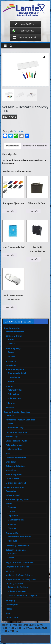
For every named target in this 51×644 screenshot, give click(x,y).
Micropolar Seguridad (16, 483)
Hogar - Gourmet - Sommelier (20, 562)
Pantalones (11, 365)
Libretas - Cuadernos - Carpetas (23, 595)
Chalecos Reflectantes (16, 458)
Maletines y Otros (16, 520)
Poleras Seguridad (14, 445)
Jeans (10, 423)
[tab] (12, 146)
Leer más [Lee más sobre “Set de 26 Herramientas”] (33, 259)
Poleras (9, 386)
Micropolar (11, 361)
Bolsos (9, 504)
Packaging (10, 600)
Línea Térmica (12, 479)
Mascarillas (11, 470)
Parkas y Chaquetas (15, 370)
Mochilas (12, 524)
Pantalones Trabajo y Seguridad (21, 420)
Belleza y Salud (13, 495)
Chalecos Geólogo (14, 449)
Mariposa (12, 553)
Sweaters (10, 407)
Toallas (9, 609)
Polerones (10, 403)
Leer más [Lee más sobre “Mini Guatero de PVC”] (10, 255)
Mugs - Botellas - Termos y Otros (21, 579)
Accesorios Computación (19, 537)
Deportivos (13, 516)
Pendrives (12, 541)
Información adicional (35, 146)
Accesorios (20, 131)
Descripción (12, 146)
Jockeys (11, 356)
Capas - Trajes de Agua (16, 441)
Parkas (11, 381)
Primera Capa (12, 437)
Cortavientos (14, 377)
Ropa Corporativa (12, 328)
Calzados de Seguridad (16, 432)
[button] (44, 57)
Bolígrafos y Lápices (17, 591)
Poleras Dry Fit (15, 390)
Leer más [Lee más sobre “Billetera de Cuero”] (33, 211)
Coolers (11, 511)
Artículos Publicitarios (14, 487)
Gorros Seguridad (14, 474)
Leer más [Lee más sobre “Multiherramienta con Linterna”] (10, 307)
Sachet (11, 558)
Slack (8, 453)
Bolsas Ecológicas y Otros (18, 499)
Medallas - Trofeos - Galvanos (19, 575)
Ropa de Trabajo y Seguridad (17, 412)
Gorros (11, 352)
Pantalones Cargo (16, 427)
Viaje (8, 613)
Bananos (12, 507)
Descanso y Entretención (17, 546)
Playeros (12, 528)
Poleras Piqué (14, 398)
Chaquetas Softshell (17, 373)
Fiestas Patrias (13, 617)
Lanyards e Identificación (18, 567)
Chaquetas (11, 462)
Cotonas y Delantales (16, 466)
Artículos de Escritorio (18, 587)
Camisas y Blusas (14, 336)
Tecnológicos (12, 605)
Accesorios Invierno (15, 332)
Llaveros (10, 571)
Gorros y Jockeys (14, 348)
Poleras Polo (14, 394)
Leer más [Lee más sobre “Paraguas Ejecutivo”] (10, 211)
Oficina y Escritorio (15, 584)
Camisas (12, 344)
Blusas (11, 339)
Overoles (10, 416)
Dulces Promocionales (16, 550)
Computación (12, 533)
